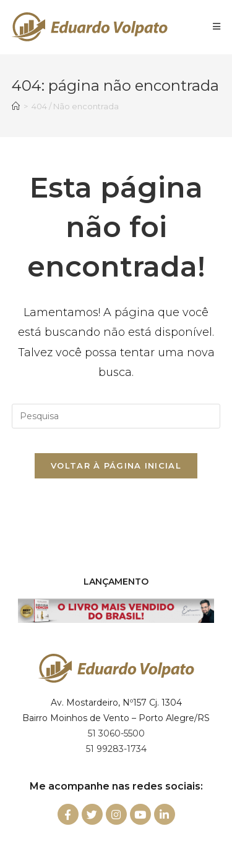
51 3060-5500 (116, 733)
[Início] (16, 106)
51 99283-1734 (116, 749)
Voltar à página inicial (116, 465)
